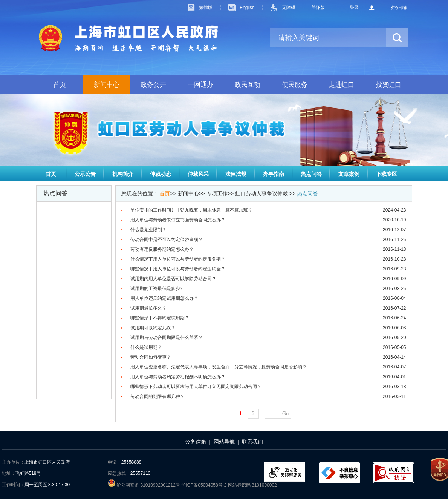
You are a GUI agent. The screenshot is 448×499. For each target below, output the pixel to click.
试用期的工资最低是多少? (157, 289)
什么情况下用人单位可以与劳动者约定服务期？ (178, 259)
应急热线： (119, 473)
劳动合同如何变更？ (151, 357)
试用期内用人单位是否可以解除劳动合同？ (173, 279)
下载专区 (387, 174)
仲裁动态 (161, 174)
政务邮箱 (399, 8)
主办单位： (13, 462)
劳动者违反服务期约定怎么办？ (162, 249)
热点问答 (311, 174)
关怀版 (318, 8)
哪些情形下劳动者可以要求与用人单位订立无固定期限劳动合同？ (196, 387)
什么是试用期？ (146, 347)
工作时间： (13, 485)
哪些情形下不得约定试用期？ (160, 318)
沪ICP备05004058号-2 (204, 485)
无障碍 (289, 8)
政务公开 (153, 85)
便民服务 (295, 85)
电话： (115, 462)
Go (285, 414)
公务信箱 (196, 442)
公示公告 (85, 174)
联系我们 (252, 442)
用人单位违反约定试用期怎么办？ (164, 298)
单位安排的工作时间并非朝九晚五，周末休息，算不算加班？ (191, 210)
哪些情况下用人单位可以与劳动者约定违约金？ (178, 269)
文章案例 (349, 174)
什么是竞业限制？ (148, 230)
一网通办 (200, 85)
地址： (9, 473)
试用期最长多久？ (148, 308)
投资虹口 (388, 85)
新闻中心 (107, 85)
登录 (354, 8)
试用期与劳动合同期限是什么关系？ (167, 338)
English (247, 8)
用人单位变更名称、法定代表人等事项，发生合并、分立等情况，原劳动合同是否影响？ (219, 367)
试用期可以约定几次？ (153, 328)
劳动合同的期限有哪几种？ (157, 396)
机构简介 (123, 174)
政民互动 (248, 85)
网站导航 (224, 442)
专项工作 (217, 193)
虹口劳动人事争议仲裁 (261, 193)
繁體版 (206, 8)
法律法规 (236, 174)
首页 (60, 85)
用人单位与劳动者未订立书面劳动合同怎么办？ (178, 220)
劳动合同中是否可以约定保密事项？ (167, 240)
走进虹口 (341, 85)
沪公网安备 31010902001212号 (144, 485)
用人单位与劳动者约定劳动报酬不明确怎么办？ (178, 377)
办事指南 (274, 174)
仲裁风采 (198, 174)
